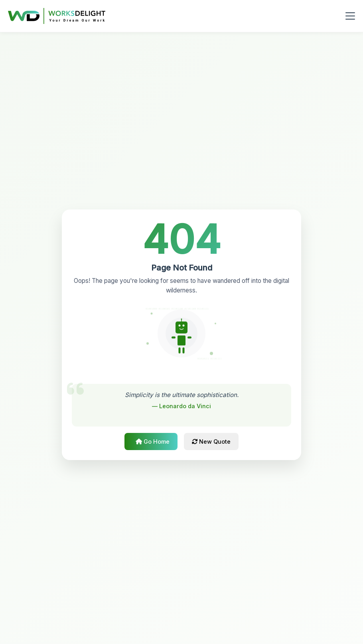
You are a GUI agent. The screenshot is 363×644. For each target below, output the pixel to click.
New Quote (211, 442)
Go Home (153, 442)
